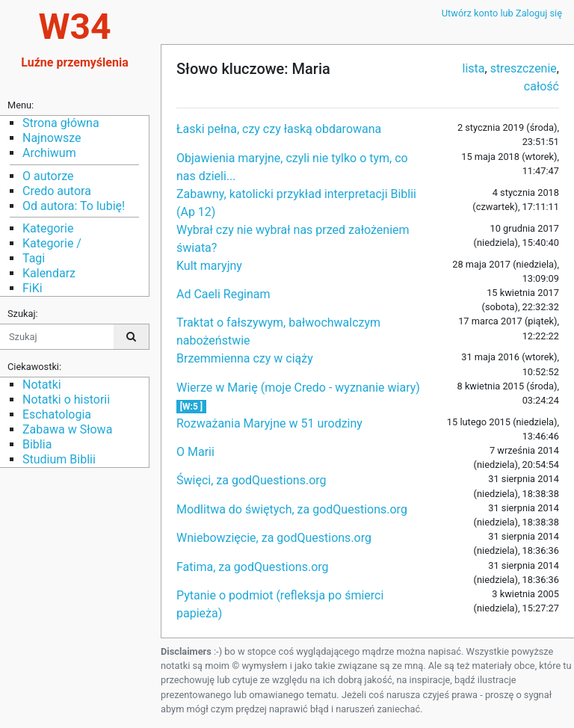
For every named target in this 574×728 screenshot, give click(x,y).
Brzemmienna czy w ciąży (245, 358)
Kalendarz (49, 273)
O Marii (195, 452)
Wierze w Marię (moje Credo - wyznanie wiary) (298, 388)
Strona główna (61, 123)
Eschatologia (57, 414)
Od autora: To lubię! (74, 206)
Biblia (37, 444)
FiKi (33, 288)
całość (541, 86)
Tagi (34, 258)
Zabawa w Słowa (67, 429)
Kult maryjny (209, 266)
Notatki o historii (66, 400)
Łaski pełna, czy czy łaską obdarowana (279, 129)
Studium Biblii (59, 459)
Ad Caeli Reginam (223, 294)
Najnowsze (52, 138)
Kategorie (48, 228)
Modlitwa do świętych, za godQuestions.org (292, 509)
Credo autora (57, 191)
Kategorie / (52, 243)
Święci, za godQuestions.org (251, 480)
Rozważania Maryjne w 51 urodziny (269, 423)
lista (474, 68)
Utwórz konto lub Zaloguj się (502, 13)
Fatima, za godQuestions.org (253, 567)
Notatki (42, 385)
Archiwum (49, 153)
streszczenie (524, 68)
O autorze (48, 176)
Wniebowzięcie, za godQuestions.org (274, 538)
